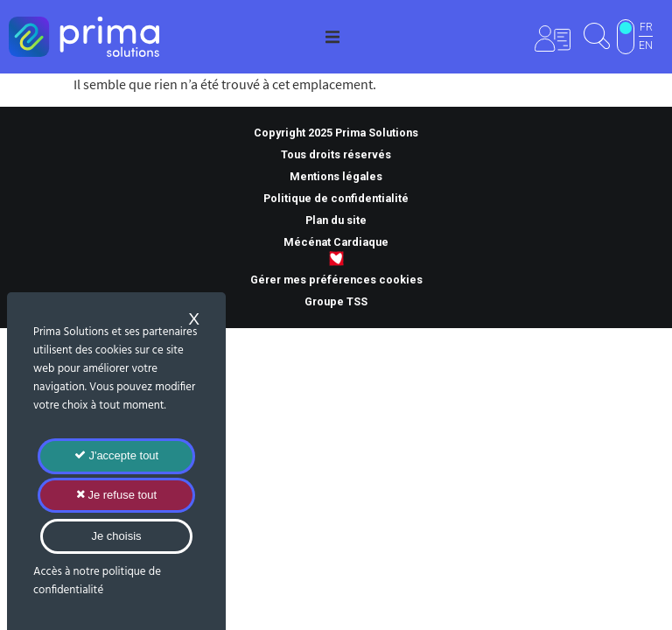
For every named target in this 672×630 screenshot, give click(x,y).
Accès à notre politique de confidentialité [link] (97, 581)
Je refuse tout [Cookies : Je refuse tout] (116, 495)
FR (646, 27)
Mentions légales (336, 176)
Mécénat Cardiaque (336, 242)
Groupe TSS (336, 301)
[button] (332, 37)
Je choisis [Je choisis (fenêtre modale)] (116, 536)
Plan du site (336, 220)
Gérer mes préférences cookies (336, 280)
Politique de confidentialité (336, 198)
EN (646, 45)
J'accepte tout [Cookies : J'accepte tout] (116, 455)
